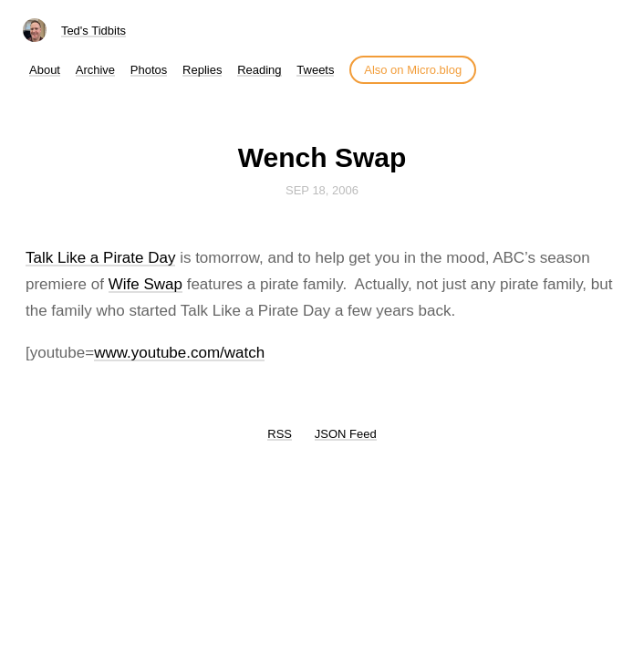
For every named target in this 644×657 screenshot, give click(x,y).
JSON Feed (346, 434)
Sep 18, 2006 (322, 190)
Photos (149, 70)
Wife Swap (145, 284)
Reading (259, 70)
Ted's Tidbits (93, 31)
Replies (202, 70)
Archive (95, 70)
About (45, 70)
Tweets (315, 70)
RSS (280, 434)
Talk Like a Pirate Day (100, 258)
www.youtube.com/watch (179, 353)
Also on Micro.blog (413, 70)
